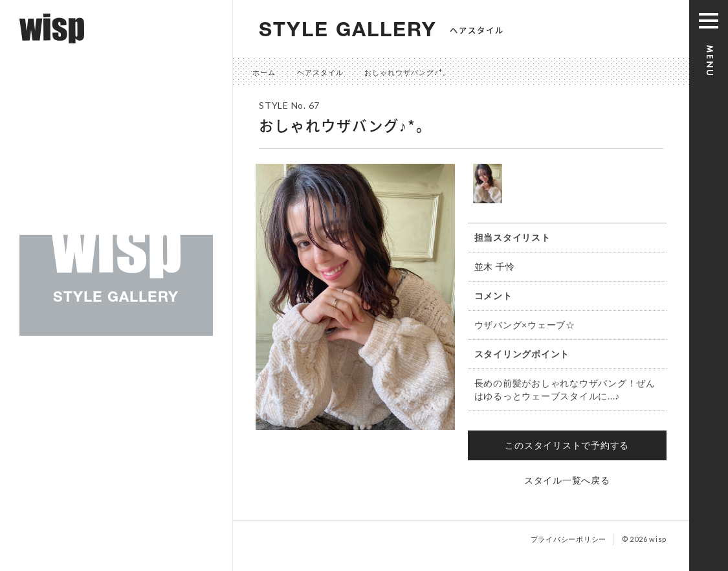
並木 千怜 (495, 266)
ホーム (264, 72)
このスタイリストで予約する (567, 445)
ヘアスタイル (320, 72)
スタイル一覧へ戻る (567, 480)
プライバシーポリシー (569, 539)
